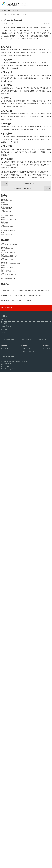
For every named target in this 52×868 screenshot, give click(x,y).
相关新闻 (5, 271)
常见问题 (16, 10)
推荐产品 (5, 315)
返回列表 (47, 24)
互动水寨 (3, 799)
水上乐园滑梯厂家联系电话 (33, 220)
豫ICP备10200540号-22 (37, 862)
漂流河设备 (4, 808)
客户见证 (3, 787)
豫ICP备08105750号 (36, 866)
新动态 (4, 227)
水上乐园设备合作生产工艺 (20, 215)
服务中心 (10, 10)
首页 (4, 10)
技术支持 (11, 15)
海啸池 (3, 811)
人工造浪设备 (18, 866)
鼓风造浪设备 (10, 866)
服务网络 (17, 15)
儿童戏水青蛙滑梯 (6, 805)
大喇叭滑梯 (4, 802)
